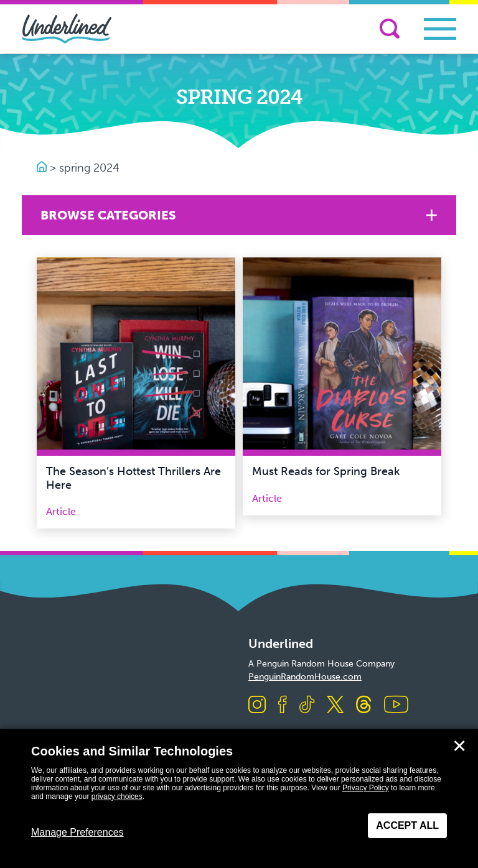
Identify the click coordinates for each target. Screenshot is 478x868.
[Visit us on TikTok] (307, 705)
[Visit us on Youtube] (396, 705)
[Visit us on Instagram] (257, 705)
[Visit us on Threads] (364, 705)
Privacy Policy (366, 788)
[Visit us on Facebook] (283, 705)
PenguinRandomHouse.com (305, 677)
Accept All (407, 825)
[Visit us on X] (335, 705)
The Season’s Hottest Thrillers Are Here (134, 478)
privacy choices (117, 796)
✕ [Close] (459, 746)
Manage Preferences (77, 832)
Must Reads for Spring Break (326, 471)
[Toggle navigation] (440, 29)
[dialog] (239, 798)
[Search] (390, 29)
